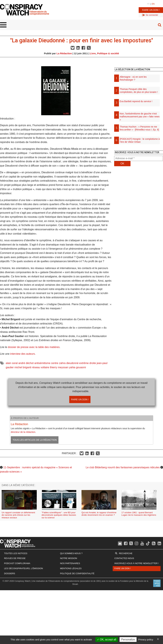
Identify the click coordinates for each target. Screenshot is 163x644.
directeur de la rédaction (23, 432)
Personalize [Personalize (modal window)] (128, 640)
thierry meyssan (59, 367)
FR (148, 4)
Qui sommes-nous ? (71, 553)
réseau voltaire (41, 367)
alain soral (12, 363)
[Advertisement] (139, 203)
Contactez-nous (124, 558)
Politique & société (108, 53)
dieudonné (72, 363)
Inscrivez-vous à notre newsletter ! (137, 563)
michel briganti (23, 367)
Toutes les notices (16, 553)
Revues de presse (15, 558)
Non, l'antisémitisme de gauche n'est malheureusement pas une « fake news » (140, 117)
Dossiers (10, 573)
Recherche (126, 553)
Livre (93, 53)
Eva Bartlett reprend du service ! (136, 101)
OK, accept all (107, 640)
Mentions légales (71, 568)
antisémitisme (42, 363)
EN (153, 4)
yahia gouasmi (77, 367)
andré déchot (26, 363)
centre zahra (58, 363)
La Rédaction (64, 53)
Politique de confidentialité (77, 573)
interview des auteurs (22, 354)
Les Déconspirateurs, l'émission (24, 568)
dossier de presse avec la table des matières (34, 347)
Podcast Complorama (17, 563)
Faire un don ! (151, 10)
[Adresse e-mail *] (139, 158)
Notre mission (69, 558)
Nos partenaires (70, 563)
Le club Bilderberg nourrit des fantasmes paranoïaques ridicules (123, 467)
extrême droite (88, 363)
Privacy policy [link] (146, 640)
